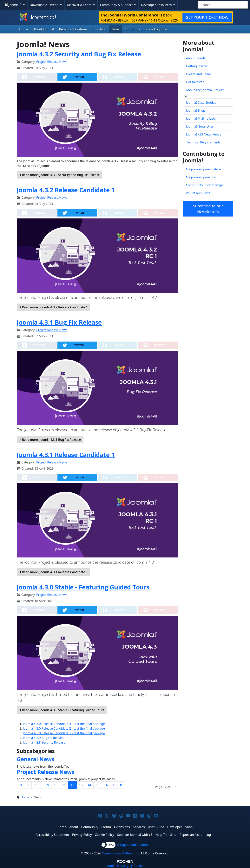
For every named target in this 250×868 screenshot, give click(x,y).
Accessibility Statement (52, 835)
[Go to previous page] (28, 785)
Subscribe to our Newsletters (208, 209)
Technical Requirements (203, 142)
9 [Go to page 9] (48, 785)
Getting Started (197, 66)
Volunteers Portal (199, 193)
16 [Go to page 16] (106, 785)
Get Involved (195, 82)
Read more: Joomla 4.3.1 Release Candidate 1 (53, 572)
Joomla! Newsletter (200, 126)
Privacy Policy (82, 835)
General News (36, 759)
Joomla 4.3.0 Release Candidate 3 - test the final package (64, 724)
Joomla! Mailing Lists (201, 118)
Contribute (132, 29)
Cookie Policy (105, 835)
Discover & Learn (80, 5)
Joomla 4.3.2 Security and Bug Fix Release (79, 54)
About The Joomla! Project (205, 90)
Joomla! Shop (195, 110)
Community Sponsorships (205, 185)
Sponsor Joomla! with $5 (135, 835)
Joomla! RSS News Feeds (204, 134)
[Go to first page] (21, 785)
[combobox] (223, 5)
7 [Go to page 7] (35, 785)
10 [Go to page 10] (56, 785)
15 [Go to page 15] (98, 785)
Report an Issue (191, 835)
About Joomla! (44, 29)
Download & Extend (45, 5)
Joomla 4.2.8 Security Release (44, 742)
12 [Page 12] (72, 785)
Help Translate (166, 835)
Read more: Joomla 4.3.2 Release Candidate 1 (53, 307)
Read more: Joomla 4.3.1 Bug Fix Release (50, 440)
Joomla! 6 (99, 29)
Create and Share (198, 74)
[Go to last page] (121, 785)
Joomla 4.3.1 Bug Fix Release (59, 322)
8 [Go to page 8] (41, 785)
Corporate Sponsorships (204, 169)
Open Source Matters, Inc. (121, 853)
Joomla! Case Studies (201, 103)
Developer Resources (157, 5)
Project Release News (52, 62)
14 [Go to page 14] (89, 785)
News (115, 29)
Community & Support (117, 5)
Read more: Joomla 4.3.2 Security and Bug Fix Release (59, 175)
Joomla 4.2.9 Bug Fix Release (44, 738)
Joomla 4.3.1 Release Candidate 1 (66, 455)
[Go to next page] (114, 785)
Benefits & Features (73, 29)
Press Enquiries (157, 29)
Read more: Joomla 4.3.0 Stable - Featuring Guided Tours (62, 710)
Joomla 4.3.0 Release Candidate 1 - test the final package (64, 733)
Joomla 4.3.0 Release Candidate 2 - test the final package (64, 728)
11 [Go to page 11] (64, 785)
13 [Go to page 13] (81, 785)
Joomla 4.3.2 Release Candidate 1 (66, 190)
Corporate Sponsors (201, 177)
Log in (210, 835)
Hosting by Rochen (125, 866)
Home (24, 29)
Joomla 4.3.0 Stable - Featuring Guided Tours (83, 587)
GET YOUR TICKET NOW (207, 17)
